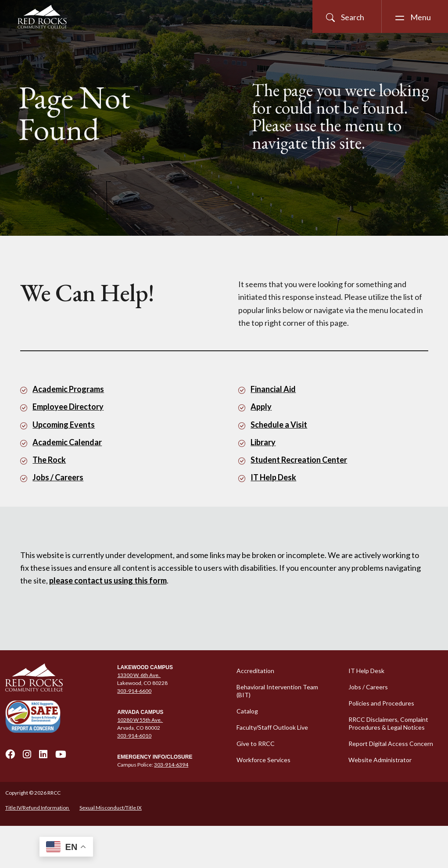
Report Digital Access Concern (391, 744)
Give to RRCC (256, 744)
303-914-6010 (134, 736)
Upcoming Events (64, 425)
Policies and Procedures (381, 703)
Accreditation (255, 671)
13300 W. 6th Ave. (139, 675)
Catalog (247, 711)
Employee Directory (68, 407)
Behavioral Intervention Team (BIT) (277, 691)
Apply (261, 407)
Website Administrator (380, 760)
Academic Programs (68, 389)
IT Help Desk (273, 477)
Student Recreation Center (299, 460)
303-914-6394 (171, 765)
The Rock (49, 460)
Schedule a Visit (279, 425)
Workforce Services (263, 760)
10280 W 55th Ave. (140, 720)
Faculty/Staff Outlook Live (272, 727)
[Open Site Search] (347, 16)
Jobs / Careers (58, 477)
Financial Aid (273, 389)
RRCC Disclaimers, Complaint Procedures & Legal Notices (388, 723)
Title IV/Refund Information (38, 808)
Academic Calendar (67, 442)
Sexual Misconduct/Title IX (111, 808)
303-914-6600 (134, 691)
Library (263, 442)
